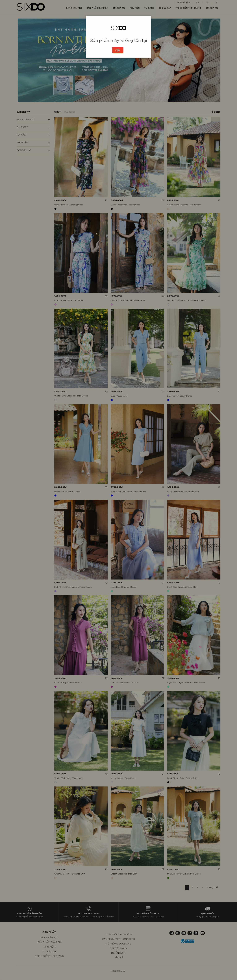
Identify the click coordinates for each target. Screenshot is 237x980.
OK (118, 50)
